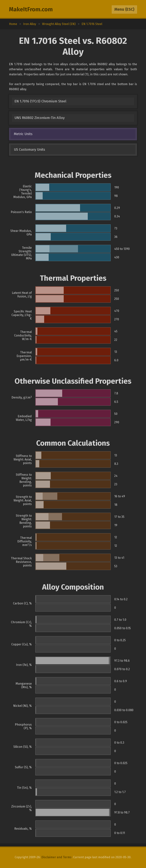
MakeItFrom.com (31, 9)
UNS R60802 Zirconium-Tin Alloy (40, 118)
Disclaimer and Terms (56, 857)
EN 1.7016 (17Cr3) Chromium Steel (40, 101)
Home (13, 24)
